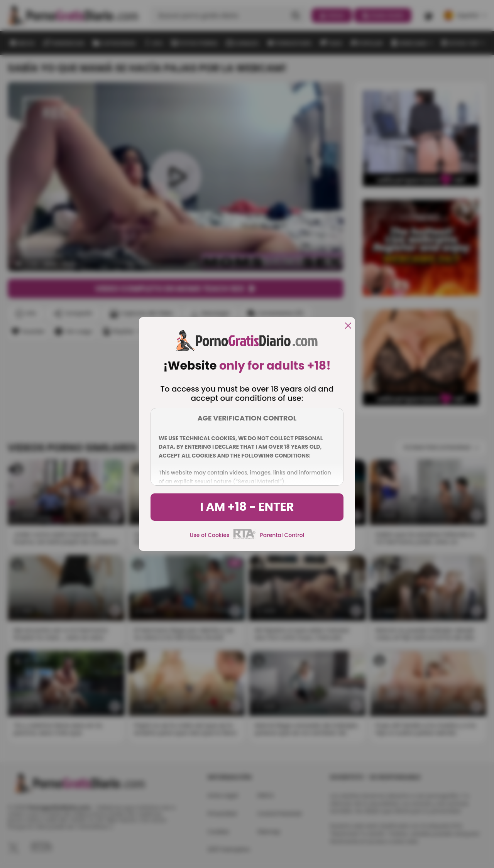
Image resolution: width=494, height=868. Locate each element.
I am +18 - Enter (247, 507)
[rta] (244, 538)
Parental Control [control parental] (282, 535)
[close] (348, 326)
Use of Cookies (210, 535)
